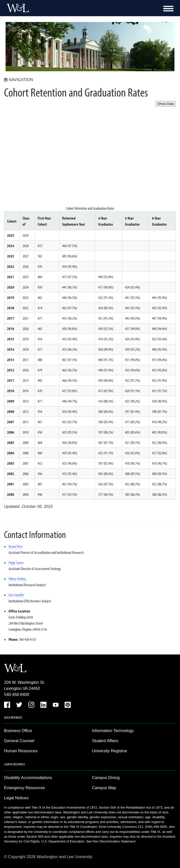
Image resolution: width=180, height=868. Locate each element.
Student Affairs (105, 741)
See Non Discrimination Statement (111, 841)
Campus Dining (106, 778)
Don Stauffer (16, 595)
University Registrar (110, 751)
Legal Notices (16, 798)
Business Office (18, 731)
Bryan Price (16, 546)
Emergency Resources (24, 788)
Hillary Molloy (17, 579)
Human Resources (21, 751)
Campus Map (104, 788)
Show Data (166, 104)
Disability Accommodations (28, 778)
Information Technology (113, 731)
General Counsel (19, 741)
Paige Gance (16, 562)
